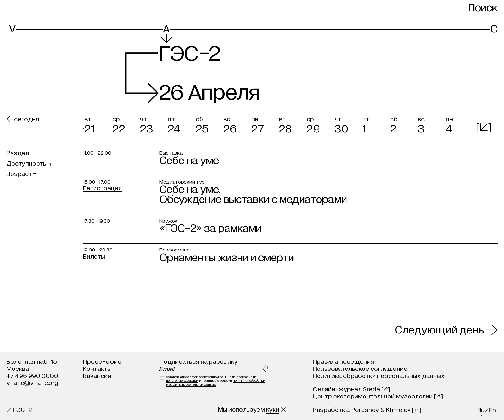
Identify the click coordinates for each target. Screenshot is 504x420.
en (492, 410)
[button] (97, 124)
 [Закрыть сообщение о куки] (283, 410)
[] (484, 128)
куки (273, 410)
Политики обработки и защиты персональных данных (216, 383)
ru (481, 410)
